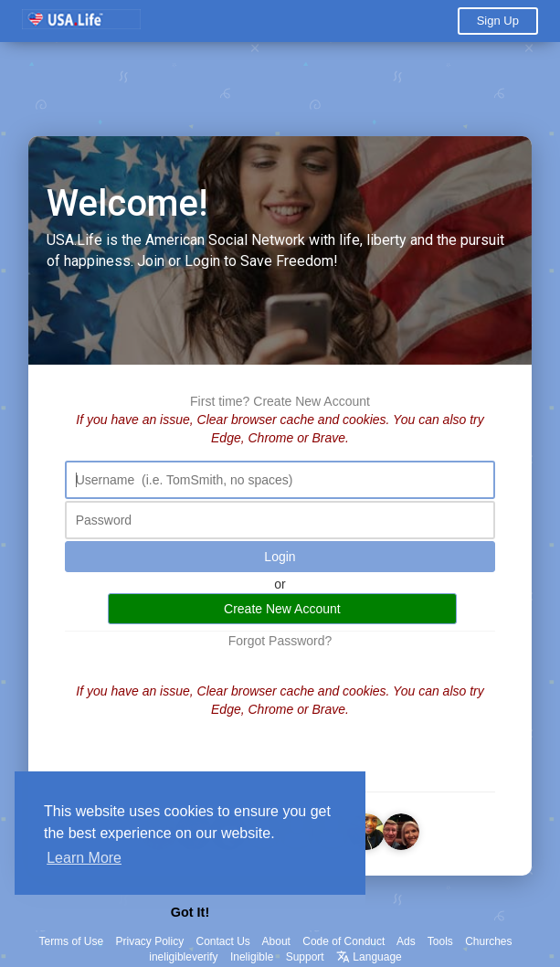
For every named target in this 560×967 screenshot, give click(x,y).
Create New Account (312, 402)
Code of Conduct (343, 941)
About (276, 941)
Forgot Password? (280, 642)
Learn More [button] (84, 858)
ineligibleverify (183, 957)
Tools (440, 941)
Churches (488, 941)
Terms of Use (71, 941)
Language (369, 957)
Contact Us (223, 941)
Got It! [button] (190, 912)
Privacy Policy (149, 941)
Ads (406, 941)
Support (305, 957)
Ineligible (252, 957)
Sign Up (498, 21)
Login (280, 558)
